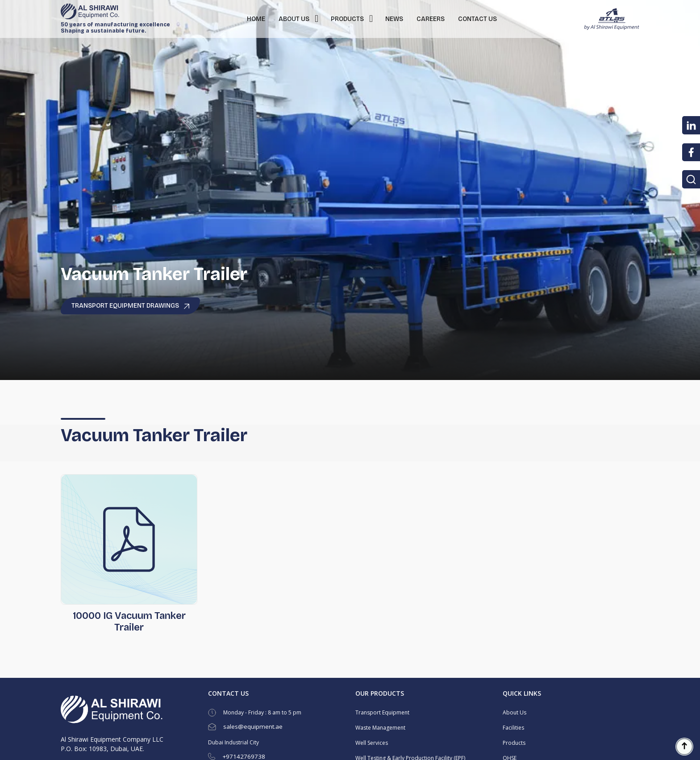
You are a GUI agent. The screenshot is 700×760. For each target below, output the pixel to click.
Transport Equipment (382, 712)
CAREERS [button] (431, 19)
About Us (515, 712)
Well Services (372, 743)
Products (514, 743)
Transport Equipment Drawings (130, 306)
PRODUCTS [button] (347, 19)
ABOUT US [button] (294, 19)
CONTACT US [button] (477, 19)
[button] (317, 19)
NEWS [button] (394, 19)
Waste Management (380, 728)
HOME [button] (256, 19)
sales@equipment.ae (253, 727)
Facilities (513, 728)
